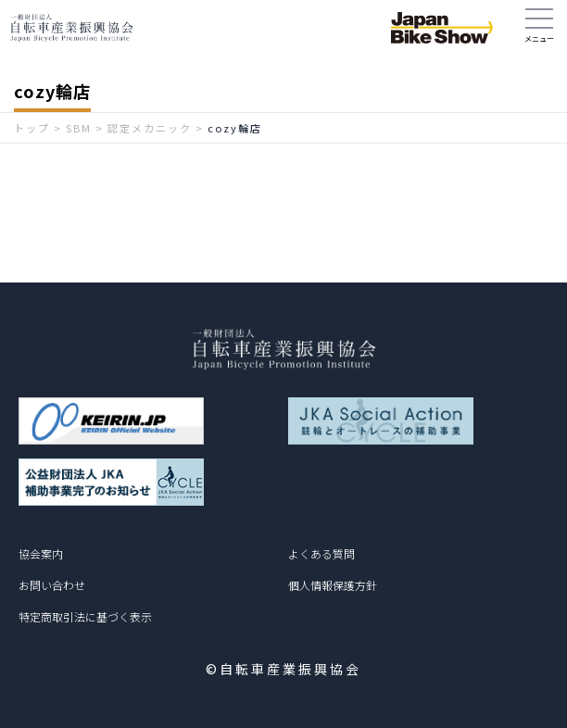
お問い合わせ (52, 585)
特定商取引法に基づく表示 (85, 616)
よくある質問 (321, 553)
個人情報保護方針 (333, 585)
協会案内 (41, 553)
